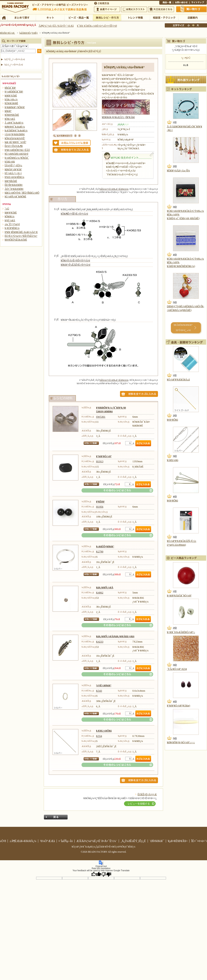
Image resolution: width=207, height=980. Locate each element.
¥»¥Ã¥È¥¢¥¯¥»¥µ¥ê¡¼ (16, 131)
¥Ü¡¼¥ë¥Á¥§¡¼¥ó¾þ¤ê (16, 154)
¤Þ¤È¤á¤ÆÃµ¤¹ (21, 17)
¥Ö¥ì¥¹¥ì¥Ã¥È (12, 115)
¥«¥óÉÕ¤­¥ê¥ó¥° (105, 546)
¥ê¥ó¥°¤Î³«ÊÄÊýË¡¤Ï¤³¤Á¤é (75, 265)
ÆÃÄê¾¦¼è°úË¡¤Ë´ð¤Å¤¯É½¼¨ (97, 841)
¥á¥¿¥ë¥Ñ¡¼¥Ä (105, 588)
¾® (189, 25)
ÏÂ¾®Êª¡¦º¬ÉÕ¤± (13, 165)
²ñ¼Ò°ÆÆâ (47, 841)
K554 (99, 736)
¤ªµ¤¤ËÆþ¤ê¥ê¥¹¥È (134, 9)
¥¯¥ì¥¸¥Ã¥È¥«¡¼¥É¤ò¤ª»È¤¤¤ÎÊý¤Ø (97, 26)
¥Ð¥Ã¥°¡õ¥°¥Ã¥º (13, 169)
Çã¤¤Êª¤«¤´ (192, 9)
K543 (99, 691)
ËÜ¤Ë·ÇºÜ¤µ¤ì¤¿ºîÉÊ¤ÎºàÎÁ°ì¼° (21, 236)
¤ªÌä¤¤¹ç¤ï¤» (181, 3)
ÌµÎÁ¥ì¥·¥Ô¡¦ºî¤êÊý (107, 17)
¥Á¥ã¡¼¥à (10, 162)
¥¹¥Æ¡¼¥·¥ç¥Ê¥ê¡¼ (14, 177)
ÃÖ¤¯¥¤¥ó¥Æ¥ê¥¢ (14, 189)
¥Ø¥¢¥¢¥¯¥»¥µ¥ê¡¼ (15, 127)
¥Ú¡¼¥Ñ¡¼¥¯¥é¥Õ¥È (15, 197)
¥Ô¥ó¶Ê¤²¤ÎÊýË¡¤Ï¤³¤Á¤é (74, 214)
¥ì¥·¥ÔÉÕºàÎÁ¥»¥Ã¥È (16, 240)
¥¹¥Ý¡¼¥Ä (10, 220)
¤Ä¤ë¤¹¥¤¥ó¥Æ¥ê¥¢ (15, 134)
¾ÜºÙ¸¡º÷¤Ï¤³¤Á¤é (15, 59)
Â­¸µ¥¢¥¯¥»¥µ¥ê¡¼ (14, 123)
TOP (4, 17)
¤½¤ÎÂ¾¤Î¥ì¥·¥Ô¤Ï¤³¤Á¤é (117, 490)
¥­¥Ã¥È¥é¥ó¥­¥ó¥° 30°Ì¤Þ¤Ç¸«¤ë (183, 328)
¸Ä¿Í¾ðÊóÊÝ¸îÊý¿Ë (133, 841)
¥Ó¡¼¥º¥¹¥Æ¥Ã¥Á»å (178, 380)
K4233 (100, 642)
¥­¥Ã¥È (50, 17)
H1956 (100, 507)
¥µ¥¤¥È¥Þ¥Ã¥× (198, 3)
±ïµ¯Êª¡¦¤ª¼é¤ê (12, 224)
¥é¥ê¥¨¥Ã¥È (11, 96)
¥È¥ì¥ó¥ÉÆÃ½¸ (136, 17)
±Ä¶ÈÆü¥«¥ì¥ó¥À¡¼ (23, 841)
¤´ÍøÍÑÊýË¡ (102, 3)
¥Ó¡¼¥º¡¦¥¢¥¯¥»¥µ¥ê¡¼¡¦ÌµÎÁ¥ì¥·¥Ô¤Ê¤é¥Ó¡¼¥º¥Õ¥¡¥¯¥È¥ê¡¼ (103, 847)
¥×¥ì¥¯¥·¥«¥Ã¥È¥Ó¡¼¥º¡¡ (181, 632)
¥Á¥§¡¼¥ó (173, 460)
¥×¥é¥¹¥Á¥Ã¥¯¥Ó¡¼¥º (179, 596)
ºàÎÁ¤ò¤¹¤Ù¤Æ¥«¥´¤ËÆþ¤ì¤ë (114, 189)
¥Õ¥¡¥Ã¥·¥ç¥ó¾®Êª (15, 138)
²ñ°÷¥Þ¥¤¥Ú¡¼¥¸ (107, 9)
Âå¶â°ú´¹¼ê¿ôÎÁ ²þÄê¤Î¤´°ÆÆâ (56, 26)
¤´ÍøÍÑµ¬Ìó (66, 841)
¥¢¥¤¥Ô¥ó (172, 420)
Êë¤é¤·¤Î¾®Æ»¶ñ (14, 146)
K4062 (100, 593)
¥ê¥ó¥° (8, 111)
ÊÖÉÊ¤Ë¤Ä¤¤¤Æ (147, 794)
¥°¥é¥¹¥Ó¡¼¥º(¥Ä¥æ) (178, 706)
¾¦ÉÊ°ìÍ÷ (166, 3)
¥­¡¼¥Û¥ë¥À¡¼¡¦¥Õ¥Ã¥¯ (17, 158)
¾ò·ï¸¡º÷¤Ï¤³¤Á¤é (14, 65)
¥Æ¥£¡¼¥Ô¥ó (104, 731)
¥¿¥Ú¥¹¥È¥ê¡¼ (12, 228)
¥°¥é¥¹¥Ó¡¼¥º (104, 456)
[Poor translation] (106, 874)
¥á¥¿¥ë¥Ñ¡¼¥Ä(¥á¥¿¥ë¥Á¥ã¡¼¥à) (115, 636)
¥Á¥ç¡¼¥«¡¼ (11, 99)
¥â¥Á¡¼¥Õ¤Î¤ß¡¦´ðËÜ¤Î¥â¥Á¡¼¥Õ (22, 193)
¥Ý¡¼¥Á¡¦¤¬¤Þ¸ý (13, 173)
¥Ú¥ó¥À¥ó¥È (11, 103)
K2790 (100, 552)
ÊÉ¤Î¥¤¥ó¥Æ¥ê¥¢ (14, 185)
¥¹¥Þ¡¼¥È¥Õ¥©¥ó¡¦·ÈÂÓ (17, 150)
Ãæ (193, 25)
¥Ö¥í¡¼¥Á (10, 119)
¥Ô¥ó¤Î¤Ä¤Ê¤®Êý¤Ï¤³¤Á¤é (75, 260)
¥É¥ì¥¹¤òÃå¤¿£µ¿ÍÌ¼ (178, 171)
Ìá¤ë (56, 817)
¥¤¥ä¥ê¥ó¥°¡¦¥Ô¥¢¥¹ (15, 107)
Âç (198, 25)
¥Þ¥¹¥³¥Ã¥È (11, 213)
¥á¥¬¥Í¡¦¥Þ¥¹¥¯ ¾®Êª (15, 142)
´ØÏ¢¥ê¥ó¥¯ (157, 841)
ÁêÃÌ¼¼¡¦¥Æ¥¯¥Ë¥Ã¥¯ (164, 17)
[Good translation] (96, 874)
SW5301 (101, 417)
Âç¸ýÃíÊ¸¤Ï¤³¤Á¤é (161, 9)
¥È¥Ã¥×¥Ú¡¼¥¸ (8, 33)
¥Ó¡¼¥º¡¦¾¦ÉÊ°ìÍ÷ (78, 17)
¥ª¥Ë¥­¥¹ (100, 502)
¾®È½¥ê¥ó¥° (104, 685)
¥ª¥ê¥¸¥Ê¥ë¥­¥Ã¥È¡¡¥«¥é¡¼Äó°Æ (21, 232)
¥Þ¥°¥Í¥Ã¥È (11, 181)
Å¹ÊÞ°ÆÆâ (193, 17)
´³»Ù (7, 209)
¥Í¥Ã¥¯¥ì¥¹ (10, 88)
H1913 (100, 461)
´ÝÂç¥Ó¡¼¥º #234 (177, 669)
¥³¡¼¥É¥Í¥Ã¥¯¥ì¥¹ (14, 92)
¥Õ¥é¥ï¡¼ (10, 216)
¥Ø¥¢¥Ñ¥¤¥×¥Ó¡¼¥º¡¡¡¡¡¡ (181, 742)
